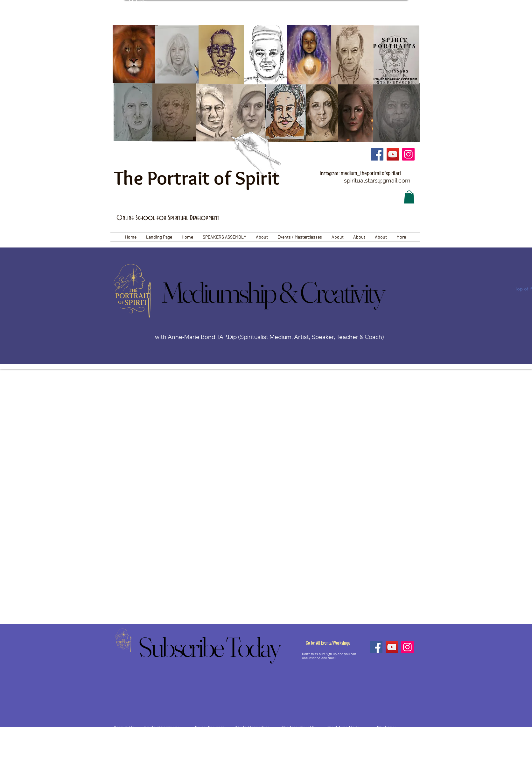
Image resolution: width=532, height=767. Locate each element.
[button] (409, 197)
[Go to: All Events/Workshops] (328, 643)
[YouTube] (393, 154)
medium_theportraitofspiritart (371, 173)
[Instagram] (408, 154)
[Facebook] (377, 154)
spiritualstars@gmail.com (377, 180)
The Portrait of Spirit (197, 178)
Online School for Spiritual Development (168, 218)
